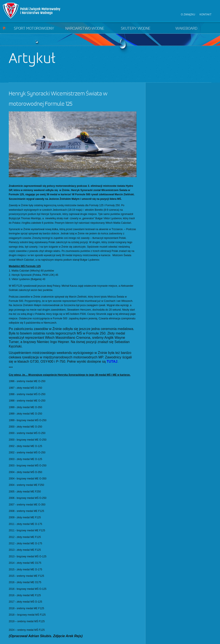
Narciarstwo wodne (85, 29)
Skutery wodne (136, 29)
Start (4, 28)
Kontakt (205, 15)
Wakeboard (186, 29)
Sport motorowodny (34, 29)
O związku (188, 15)
